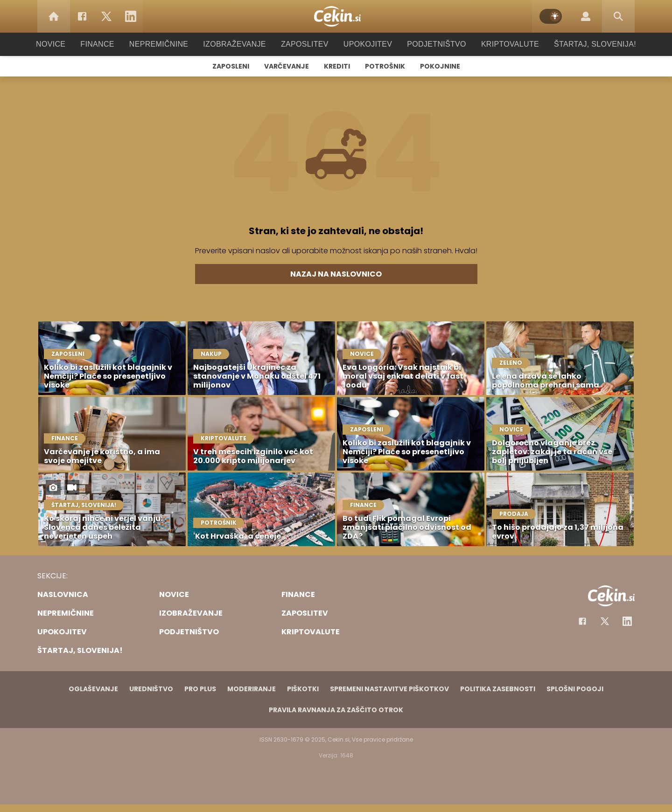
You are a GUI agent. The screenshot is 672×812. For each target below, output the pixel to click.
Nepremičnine (168, 44)
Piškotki (303, 689)
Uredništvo (151, 689)
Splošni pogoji (575, 689)
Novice (65, 44)
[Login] (586, 16)
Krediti (337, 66)
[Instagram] (627, 621)
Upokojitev (365, 44)
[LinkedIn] (131, 16)
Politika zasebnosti (498, 689)
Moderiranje (252, 689)
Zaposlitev (305, 44)
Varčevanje (287, 66)
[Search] (618, 16)
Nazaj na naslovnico (336, 274)
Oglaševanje (93, 689)
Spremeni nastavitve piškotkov (389, 689)
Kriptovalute (500, 44)
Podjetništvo (430, 44)
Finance (110, 44)
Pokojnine (440, 66)
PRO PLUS (200, 689)
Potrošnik (385, 66)
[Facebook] (82, 16)
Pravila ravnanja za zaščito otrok (336, 710)
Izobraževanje (239, 44)
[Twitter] (106, 16)
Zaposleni (231, 66)
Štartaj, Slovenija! (582, 44)
